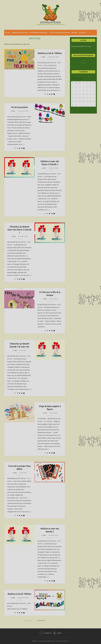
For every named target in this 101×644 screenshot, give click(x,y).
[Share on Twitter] (50, 94)
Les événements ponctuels (38, 33)
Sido (44, 57)
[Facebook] (83, 62)
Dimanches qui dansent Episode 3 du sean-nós (19, 345)
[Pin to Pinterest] (52, 94)
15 (94, 94)
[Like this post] (45, 94)
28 (90, 101)
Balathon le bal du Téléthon (19, 594)
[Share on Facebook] (48, 94)
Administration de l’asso (20, 33)
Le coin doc (83, 33)
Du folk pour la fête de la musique (50, 294)
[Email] (57, 633)
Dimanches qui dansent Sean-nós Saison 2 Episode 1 (19, 230)
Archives (74, 33)
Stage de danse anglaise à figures (50, 408)
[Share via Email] (54, 94)
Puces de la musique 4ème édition (19, 468)
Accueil (8, 33)
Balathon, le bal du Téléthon (50, 53)
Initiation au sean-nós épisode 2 (50, 530)
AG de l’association (19, 107)
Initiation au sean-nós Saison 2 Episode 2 (50, 163)
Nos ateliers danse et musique (60, 33)
